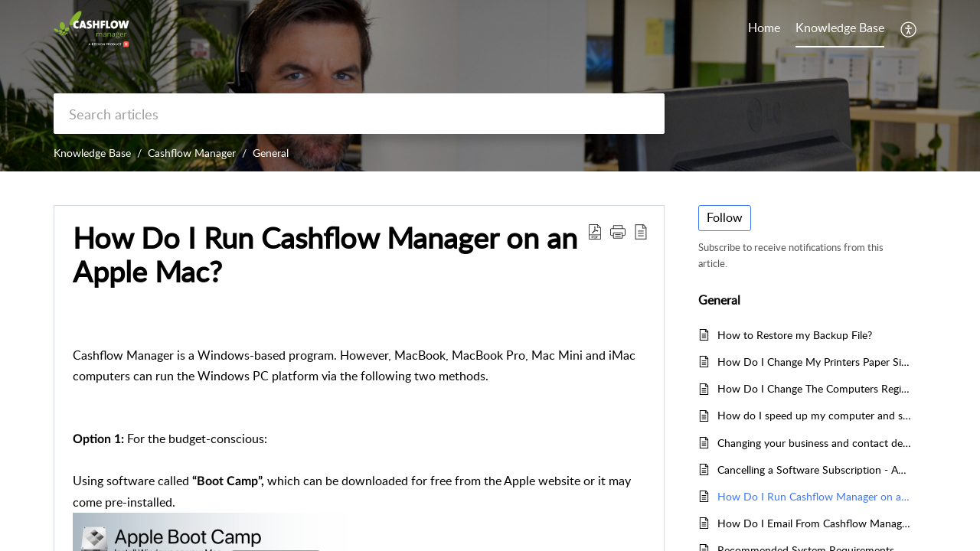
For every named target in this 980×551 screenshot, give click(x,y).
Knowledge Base (92, 153)
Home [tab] (764, 28)
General (271, 153)
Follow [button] (725, 217)
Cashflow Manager (192, 153)
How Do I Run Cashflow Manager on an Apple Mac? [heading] (325, 255)
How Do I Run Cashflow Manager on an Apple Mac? (814, 496)
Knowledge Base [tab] (840, 28)
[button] (909, 29)
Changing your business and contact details (814, 443)
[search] (359, 114)
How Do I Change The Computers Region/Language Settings (814, 388)
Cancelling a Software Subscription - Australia (814, 469)
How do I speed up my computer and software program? (814, 415)
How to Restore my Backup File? (795, 335)
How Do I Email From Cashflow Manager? (814, 523)
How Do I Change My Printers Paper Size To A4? (814, 362)
